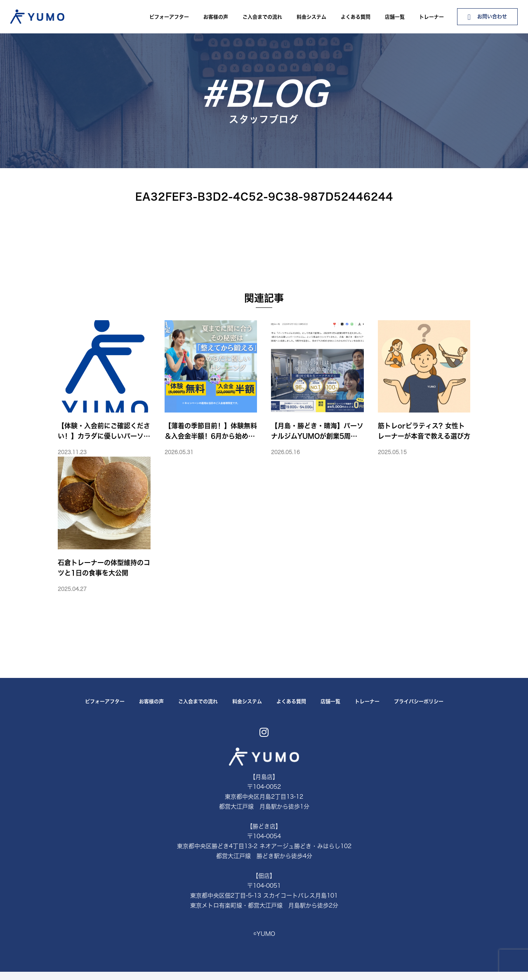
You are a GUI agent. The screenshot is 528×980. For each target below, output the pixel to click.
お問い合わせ (487, 17)
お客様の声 (216, 17)
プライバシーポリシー (419, 701)
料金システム (311, 17)
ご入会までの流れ (262, 17)
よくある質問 (356, 17)
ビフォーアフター (169, 17)
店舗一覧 (395, 17)
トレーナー (431, 17)
